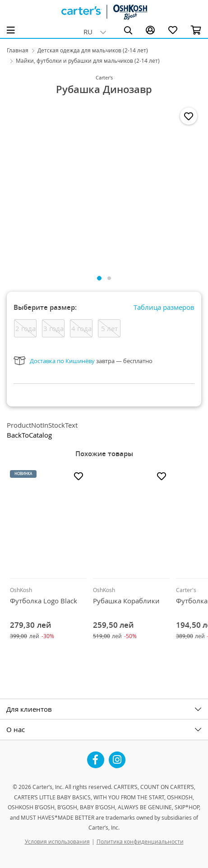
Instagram (117, 756)
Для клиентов (29, 709)
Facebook (96, 756)
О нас (16, 729)
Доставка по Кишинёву (62, 361)
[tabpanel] (104, 185)
